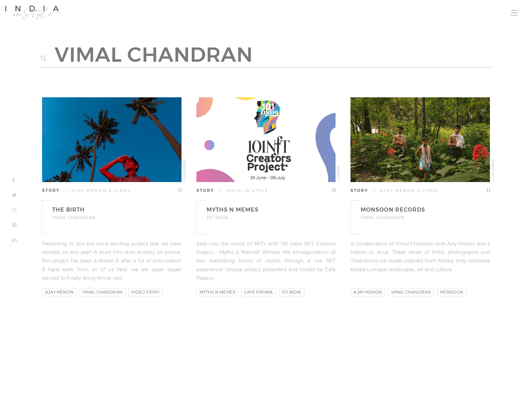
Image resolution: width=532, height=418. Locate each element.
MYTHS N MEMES (217, 292)
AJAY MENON (59, 292)
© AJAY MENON (185, 171)
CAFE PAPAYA (258, 292)
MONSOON (452, 292)
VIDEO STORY (145, 292)
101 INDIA (292, 292)
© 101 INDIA (339, 174)
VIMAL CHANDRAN (102, 292)
